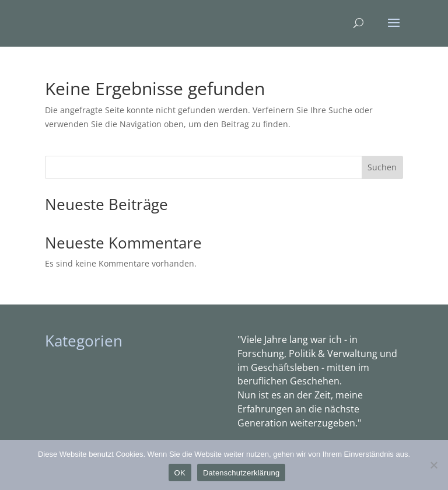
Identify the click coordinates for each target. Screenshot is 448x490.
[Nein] (433, 465)
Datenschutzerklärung (241, 473)
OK (180, 473)
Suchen (382, 167)
